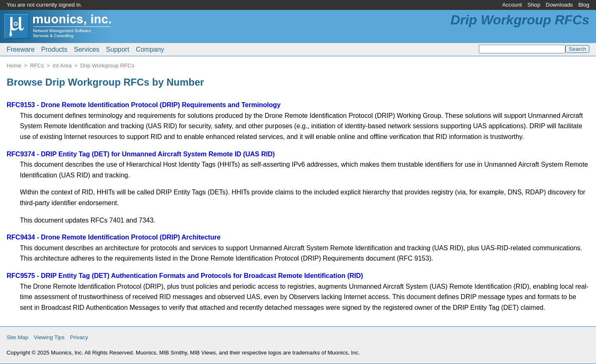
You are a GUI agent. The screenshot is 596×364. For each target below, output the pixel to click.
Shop (534, 5)
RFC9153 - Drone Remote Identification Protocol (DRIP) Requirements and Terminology (144, 105)
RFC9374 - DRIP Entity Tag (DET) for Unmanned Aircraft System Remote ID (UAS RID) (141, 154)
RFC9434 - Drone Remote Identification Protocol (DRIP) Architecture (114, 237)
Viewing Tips (49, 337)
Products (54, 49)
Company (150, 49)
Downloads (560, 5)
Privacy (79, 337)
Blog (584, 5)
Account (512, 5)
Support (118, 49)
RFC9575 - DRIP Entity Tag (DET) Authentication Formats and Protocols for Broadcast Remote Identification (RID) (185, 276)
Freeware (21, 49)
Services (87, 49)
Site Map (17, 337)
